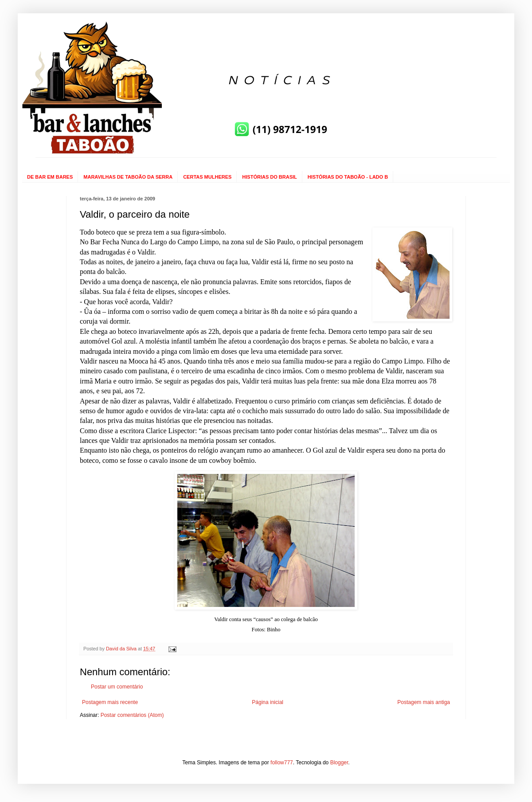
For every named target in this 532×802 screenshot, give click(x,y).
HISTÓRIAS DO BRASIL (269, 177)
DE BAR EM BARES (50, 177)
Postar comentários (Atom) (132, 715)
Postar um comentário (117, 687)
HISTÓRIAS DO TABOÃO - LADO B (348, 177)
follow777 (282, 763)
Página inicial (268, 702)
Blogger (339, 763)
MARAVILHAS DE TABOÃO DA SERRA (128, 177)
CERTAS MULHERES (207, 177)
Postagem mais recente (110, 702)
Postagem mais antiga (424, 702)
